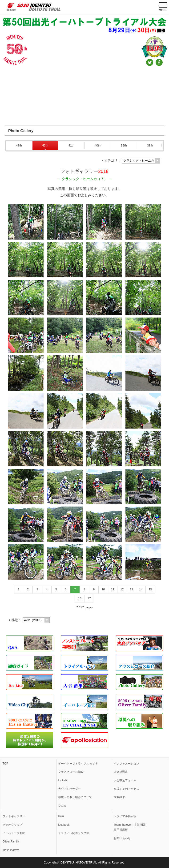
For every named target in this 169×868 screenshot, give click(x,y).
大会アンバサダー (69, 789)
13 (131, 589)
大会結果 (119, 797)
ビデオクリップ (12, 825)
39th (124, 145)
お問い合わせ (122, 838)
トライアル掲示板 (125, 816)
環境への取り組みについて (75, 797)
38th (150, 145)
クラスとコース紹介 (71, 772)
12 (122, 589)
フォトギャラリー (14, 816)
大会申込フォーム (125, 780)
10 (103, 589)
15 (150, 589)
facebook (64, 825)
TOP (5, 764)
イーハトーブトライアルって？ (78, 764)
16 (80, 598)
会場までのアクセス (126, 789)
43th (19, 145)
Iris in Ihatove (11, 850)
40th (98, 145)
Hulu (61, 816)
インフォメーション (126, 764)
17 (89, 598)
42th (45, 145)
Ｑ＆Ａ (62, 806)
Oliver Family (11, 842)
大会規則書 (121, 772)
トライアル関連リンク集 (74, 833)
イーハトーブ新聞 (14, 833)
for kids (63, 780)
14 (141, 589)
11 (113, 589)
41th (71, 145)
